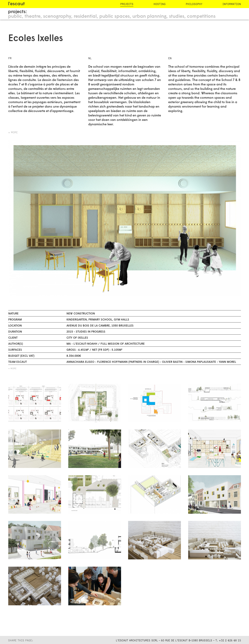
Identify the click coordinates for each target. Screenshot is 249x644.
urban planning (149, 17)
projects (127, 4)
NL (90, 58)
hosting (160, 4)
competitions (201, 17)
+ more (13, 133)
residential (85, 17)
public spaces (115, 17)
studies (177, 17)
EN (170, 58)
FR (10, 58)
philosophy (194, 4)
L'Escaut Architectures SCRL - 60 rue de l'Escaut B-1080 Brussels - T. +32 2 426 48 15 (178, 640)
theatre (33, 17)
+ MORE (12, 369)
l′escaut (16, 4)
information (232, 4)
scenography (57, 17)
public (15, 17)
